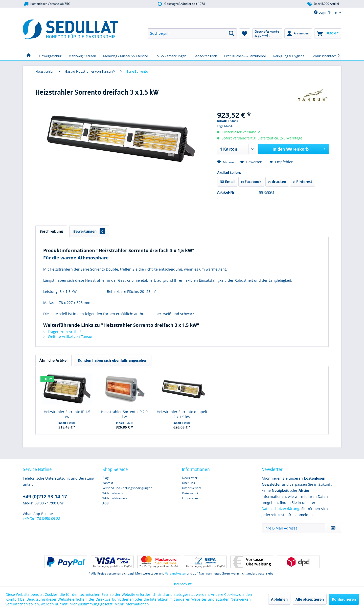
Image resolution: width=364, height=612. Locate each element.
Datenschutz (191, 493)
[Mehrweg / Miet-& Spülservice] (126, 55)
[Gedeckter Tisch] (205, 55)
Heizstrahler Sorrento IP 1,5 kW (67, 414)
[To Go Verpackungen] (171, 55)
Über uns (188, 483)
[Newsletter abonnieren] (333, 528)
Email (227, 182)
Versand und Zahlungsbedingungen (127, 488)
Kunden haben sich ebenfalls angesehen (113, 360)
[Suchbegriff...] (192, 33)
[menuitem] (192, 33)
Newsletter (190, 478)
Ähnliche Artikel (53, 360)
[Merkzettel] (245, 33)
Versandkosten (176, 573)
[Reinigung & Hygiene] (289, 55)
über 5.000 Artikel (323, 4)
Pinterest (302, 182)
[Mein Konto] (298, 33)
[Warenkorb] (328, 33)
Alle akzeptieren (310, 599)
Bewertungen (89, 231)
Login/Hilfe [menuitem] (326, 12)
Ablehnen (279, 599)
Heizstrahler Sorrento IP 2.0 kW (124, 414)
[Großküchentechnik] (326, 55)
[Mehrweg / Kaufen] (82, 55)
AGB (106, 503)
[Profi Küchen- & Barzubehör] (245, 55)
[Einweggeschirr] (50, 55)
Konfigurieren (344, 599)
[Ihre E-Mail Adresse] (293, 528)
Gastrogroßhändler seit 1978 (181, 4)
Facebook (251, 182)
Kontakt (108, 483)
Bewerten (252, 162)
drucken (277, 182)
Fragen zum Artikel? (62, 332)
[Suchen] (232, 33)
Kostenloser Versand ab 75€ (46, 4)
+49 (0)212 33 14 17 (45, 497)
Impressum (190, 498)
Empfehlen (282, 162)
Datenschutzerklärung (280, 509)
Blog (106, 478)
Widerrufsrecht (113, 493)
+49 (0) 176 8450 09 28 (41, 518)
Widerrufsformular (116, 498)
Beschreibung (51, 231)
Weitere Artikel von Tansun (68, 336)
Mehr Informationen (132, 604)
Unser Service (192, 488)
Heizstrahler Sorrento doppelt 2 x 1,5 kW (182, 414)
